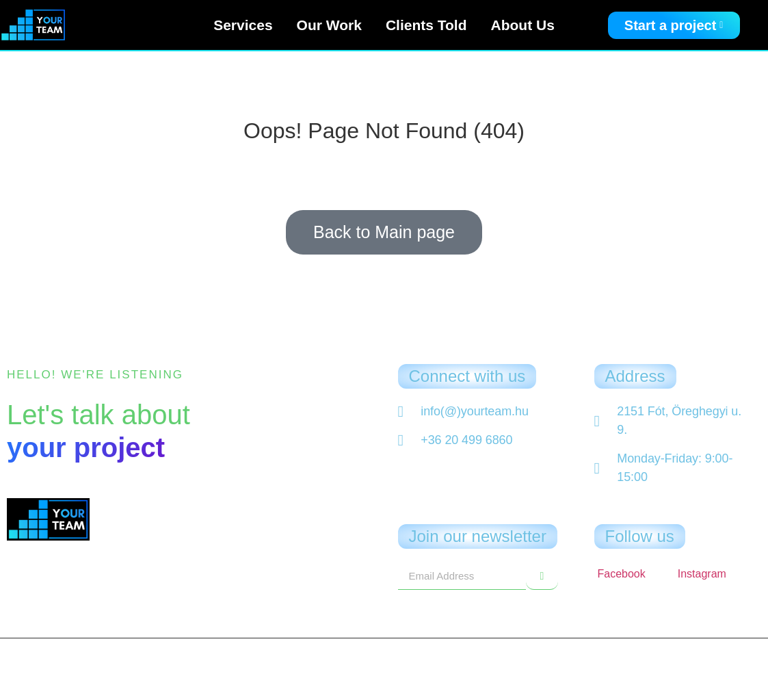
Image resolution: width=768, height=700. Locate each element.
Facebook (622, 574)
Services (243, 25)
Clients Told (426, 25)
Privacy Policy (384, 678)
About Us (523, 25)
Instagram (702, 574)
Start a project (674, 25)
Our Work (329, 25)
